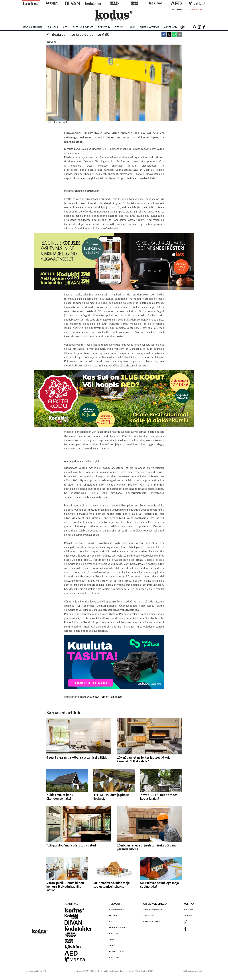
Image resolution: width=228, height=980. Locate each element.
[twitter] (169, 35)
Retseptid (104, 27)
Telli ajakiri (177, 10)
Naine (131, 27)
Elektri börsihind (151, 921)
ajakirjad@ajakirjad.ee (114, 971)
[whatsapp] (174, 35)
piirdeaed (116, 697)
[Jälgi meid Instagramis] (199, 27)
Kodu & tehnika (33, 27)
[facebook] (164, 35)
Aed (65, 27)
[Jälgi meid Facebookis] (204, 27)
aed (89, 697)
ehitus (96, 697)
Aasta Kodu (171, 27)
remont (105, 697)
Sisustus (53, 27)
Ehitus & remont (83, 27)
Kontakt (188, 915)
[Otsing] (195, 27)
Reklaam (188, 909)
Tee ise (119, 27)
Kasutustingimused (152, 909)
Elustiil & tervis (149, 27)
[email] (179, 35)
